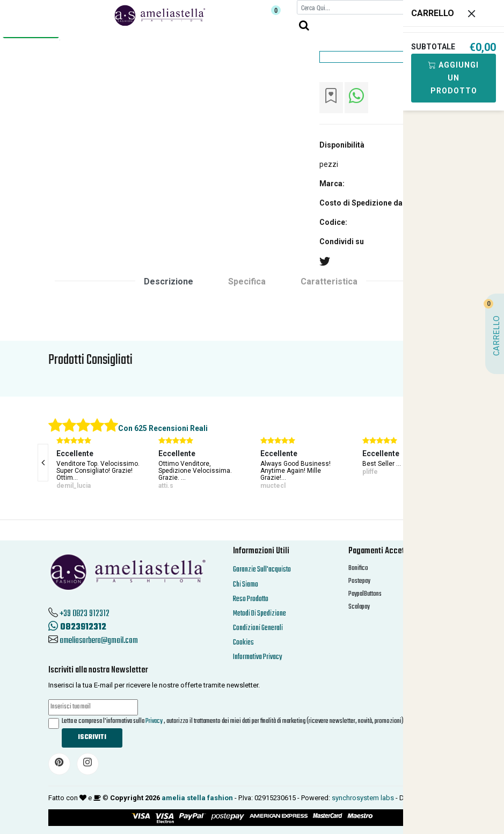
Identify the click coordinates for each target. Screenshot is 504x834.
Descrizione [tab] (169, 281)
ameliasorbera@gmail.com (99, 641)
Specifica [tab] (247, 281)
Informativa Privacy (257, 657)
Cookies (243, 643)
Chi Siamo (246, 585)
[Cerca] (352, 7)
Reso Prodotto (251, 599)
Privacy (154, 721)
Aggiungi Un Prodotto (454, 78)
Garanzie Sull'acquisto (262, 570)
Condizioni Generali (258, 628)
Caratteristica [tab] (329, 281)
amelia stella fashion (197, 798)
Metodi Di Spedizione (260, 614)
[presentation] (43, 463)
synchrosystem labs (363, 798)
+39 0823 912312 (85, 614)
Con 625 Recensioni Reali (163, 428)
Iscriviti (92, 737)
